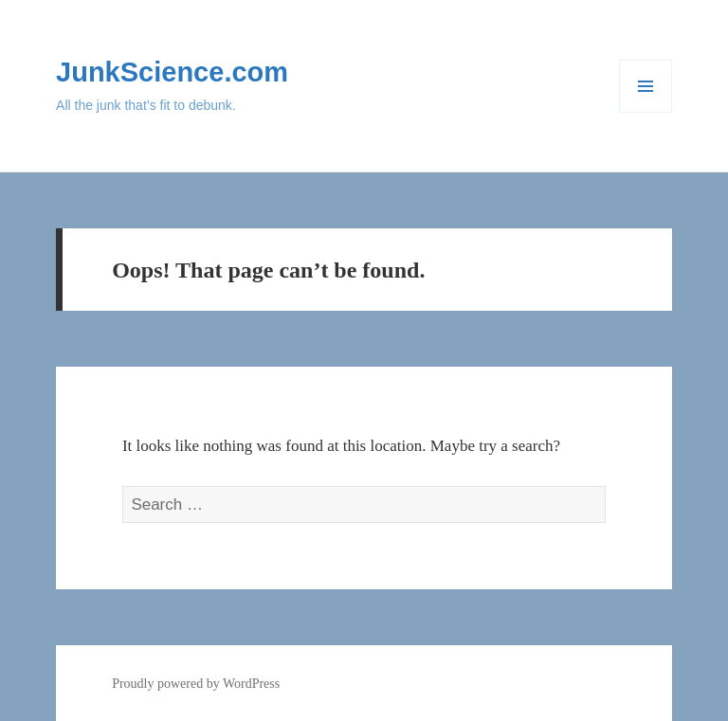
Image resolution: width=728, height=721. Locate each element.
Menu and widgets (646, 112)
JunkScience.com (172, 72)
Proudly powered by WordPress (196, 684)
